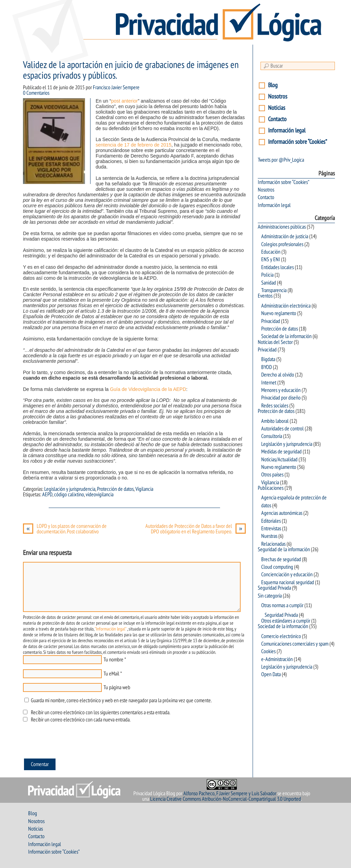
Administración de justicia (285, 236)
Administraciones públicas (282, 227)
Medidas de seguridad (281, 452)
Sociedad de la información (286, 336)
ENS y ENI (271, 259)
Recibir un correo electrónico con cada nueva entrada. (81, 720)
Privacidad (271, 321)
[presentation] (75, 742)
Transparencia (274, 290)
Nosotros (278, 97)
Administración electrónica (286, 306)
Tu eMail (111, 674)
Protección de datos (115, 489)
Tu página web (117, 687)
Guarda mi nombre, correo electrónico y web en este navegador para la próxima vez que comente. (121, 701)
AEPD (47, 495)
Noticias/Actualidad (279, 460)
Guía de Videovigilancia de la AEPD (148, 389)
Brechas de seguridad (281, 559)
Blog (273, 85)
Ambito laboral (275, 421)
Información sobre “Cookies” (298, 142)
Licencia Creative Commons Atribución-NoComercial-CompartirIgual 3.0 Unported (226, 799)
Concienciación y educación (287, 575)
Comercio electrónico (281, 636)
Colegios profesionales (282, 244)
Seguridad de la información (284, 549)
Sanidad (269, 283)
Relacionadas (273, 544)
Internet (269, 383)
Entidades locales (277, 267)
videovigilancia (100, 495)
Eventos (265, 296)
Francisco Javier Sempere (116, 88)
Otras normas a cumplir (282, 605)
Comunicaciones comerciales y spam (295, 644)
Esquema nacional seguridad (288, 582)
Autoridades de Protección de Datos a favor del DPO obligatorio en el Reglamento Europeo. (196, 529)
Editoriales (271, 521)
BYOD (267, 367)
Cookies (268, 651)
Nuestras (269, 536)
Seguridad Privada (274, 588)
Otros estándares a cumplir (286, 621)
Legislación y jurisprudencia (70, 489)
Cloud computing (277, 567)
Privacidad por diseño (281, 398)
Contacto (277, 119)
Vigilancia (144, 489)
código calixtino (69, 495)
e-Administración (277, 659)
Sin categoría (270, 596)
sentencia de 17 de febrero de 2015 (134, 145)
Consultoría (272, 436)
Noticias (277, 108)
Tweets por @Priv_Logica (281, 160)
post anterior (124, 101)
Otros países (272, 475)
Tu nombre (113, 660)
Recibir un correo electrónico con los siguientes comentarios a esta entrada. (100, 713)
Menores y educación (281, 390)
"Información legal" (110, 629)
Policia (267, 275)
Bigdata (268, 359)
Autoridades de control (282, 429)
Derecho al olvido (278, 375)
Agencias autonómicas (282, 513)
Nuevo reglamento (279, 313)
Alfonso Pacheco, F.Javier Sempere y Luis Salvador (230, 794)
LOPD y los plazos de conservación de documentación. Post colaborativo (65, 529)
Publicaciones (271, 488)
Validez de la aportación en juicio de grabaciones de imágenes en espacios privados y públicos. (131, 70)
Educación (271, 252)
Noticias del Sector (275, 342)
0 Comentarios (36, 93)
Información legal (287, 131)
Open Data (271, 674)
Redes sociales (275, 406)
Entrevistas (271, 529)
